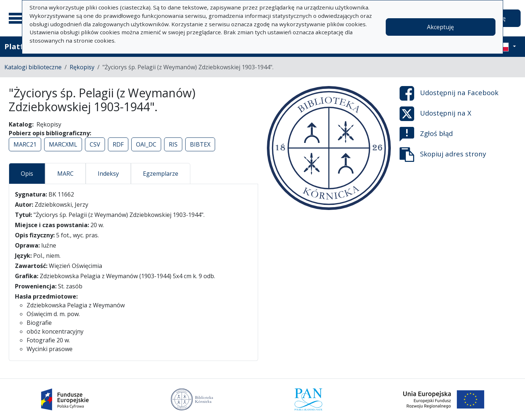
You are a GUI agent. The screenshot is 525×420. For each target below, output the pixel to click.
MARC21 (25, 144)
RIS (173, 144)
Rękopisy (82, 67)
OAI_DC (146, 144)
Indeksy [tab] (108, 174)
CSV (95, 144)
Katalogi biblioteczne (33, 67)
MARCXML (63, 144)
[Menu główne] (18, 18)
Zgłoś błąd (426, 134)
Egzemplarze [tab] (161, 174)
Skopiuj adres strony (443, 155)
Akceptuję (440, 27)
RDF (118, 144)
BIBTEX (200, 144)
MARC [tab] (65, 174)
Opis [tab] (27, 174)
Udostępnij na (449, 93)
